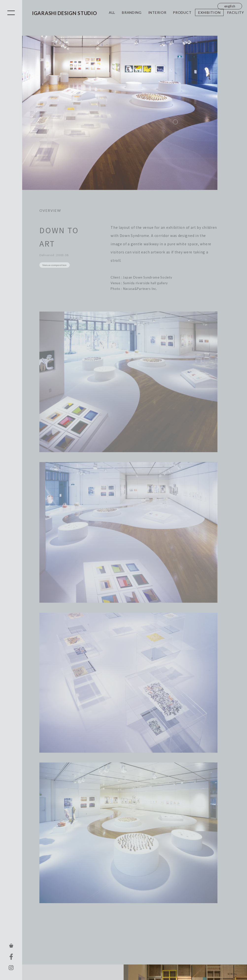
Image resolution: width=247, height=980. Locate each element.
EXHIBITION (209, 12)
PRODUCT (182, 12)
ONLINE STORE (11, 946)
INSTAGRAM (11, 968)
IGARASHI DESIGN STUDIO (64, 13)
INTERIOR (157, 12)
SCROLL (232, 974)
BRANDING (132, 12)
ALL (112, 12)
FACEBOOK (11, 957)
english (230, 6)
